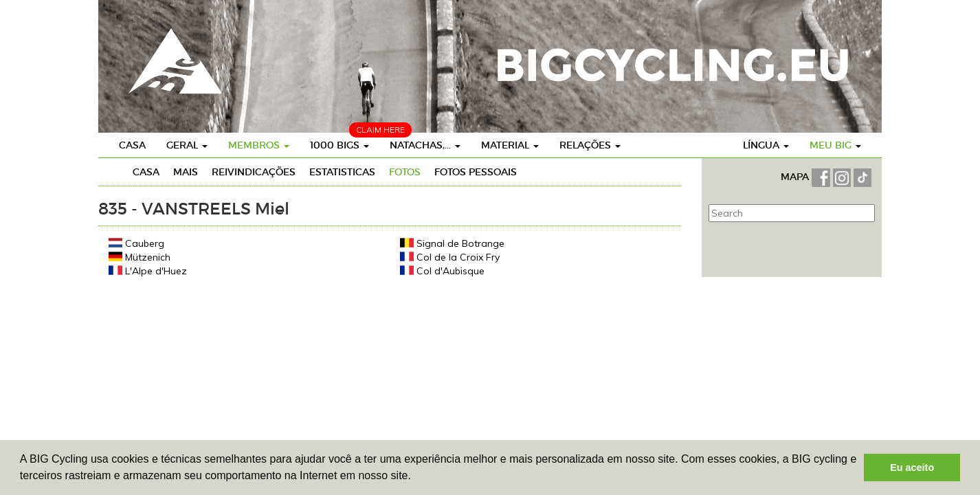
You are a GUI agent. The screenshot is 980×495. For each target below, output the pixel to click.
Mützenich (140, 257)
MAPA (796, 177)
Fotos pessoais (476, 172)
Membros (259, 145)
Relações (590, 145)
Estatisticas (342, 172)
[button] (416, 477)
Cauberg (136, 243)
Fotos (405, 172)
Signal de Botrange (452, 243)
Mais (186, 172)
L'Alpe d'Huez (148, 271)
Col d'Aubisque (442, 271)
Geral (187, 145)
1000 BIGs (339, 145)
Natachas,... (425, 145)
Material (510, 145)
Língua (766, 145)
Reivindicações (254, 172)
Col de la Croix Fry (450, 257)
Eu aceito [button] (912, 467)
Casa (132, 145)
